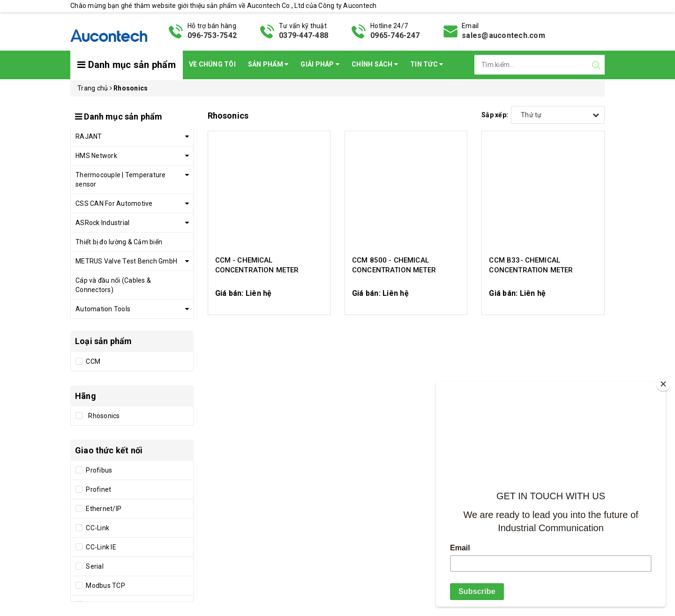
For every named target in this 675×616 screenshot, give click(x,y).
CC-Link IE (100, 547)
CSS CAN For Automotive (114, 203)
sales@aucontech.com (503, 35)
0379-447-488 (304, 35)
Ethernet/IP (103, 509)
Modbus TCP (105, 586)
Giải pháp (320, 64)
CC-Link (97, 528)
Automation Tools (103, 309)
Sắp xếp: (495, 115)
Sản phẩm (268, 64)
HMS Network (96, 156)
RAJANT (89, 136)
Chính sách (375, 64)
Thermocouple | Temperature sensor (121, 180)
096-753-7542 (212, 35)
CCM (92, 361)
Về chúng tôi (212, 64)
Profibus (98, 470)
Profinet (98, 489)
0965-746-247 (395, 35)
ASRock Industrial (102, 223)
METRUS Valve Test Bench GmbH (126, 261)
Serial (94, 566)
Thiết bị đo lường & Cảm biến (119, 242)
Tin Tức (427, 64)
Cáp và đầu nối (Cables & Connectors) (113, 285)
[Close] (663, 384)
